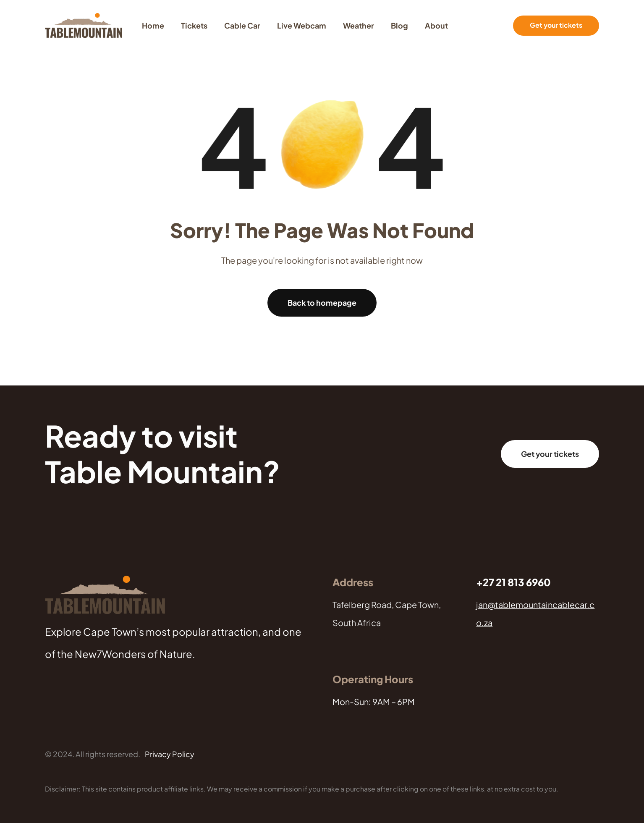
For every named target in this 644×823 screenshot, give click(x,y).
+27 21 (492, 582)
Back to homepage (322, 303)
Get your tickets (556, 25)
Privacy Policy (170, 754)
